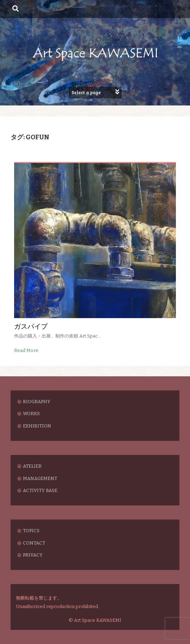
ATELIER (32, 466)
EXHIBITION (37, 426)
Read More (26, 350)
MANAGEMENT (40, 478)
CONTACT (34, 543)
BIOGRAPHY (37, 402)
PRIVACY (33, 555)
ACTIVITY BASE (40, 490)
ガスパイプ (31, 326)
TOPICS (31, 531)
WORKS (31, 414)
